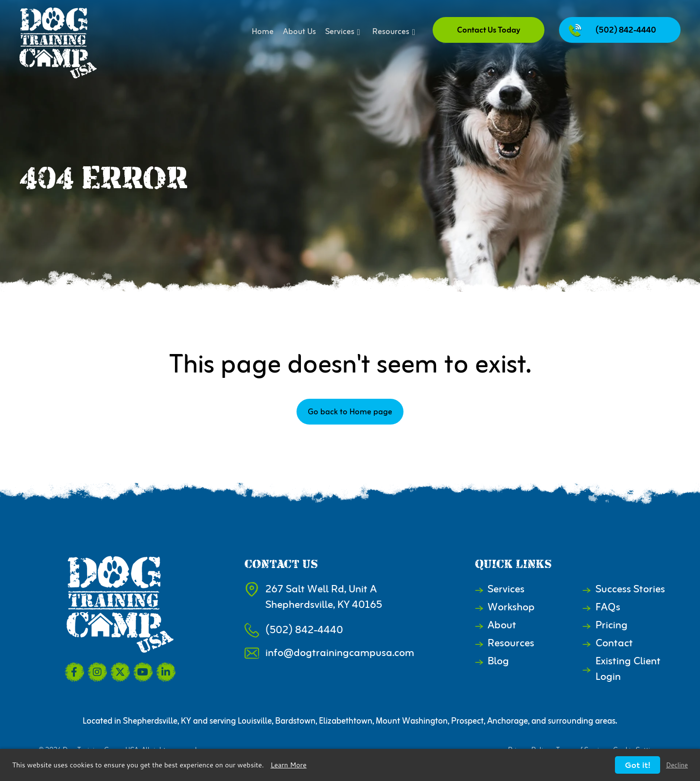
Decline (677, 765)
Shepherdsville (150, 721)
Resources (395, 32)
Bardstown (295, 721)
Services (344, 32)
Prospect (467, 721)
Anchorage (507, 721)
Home (263, 32)
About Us (299, 32)
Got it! (638, 765)
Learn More (289, 765)
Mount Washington (412, 721)
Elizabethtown (346, 721)
